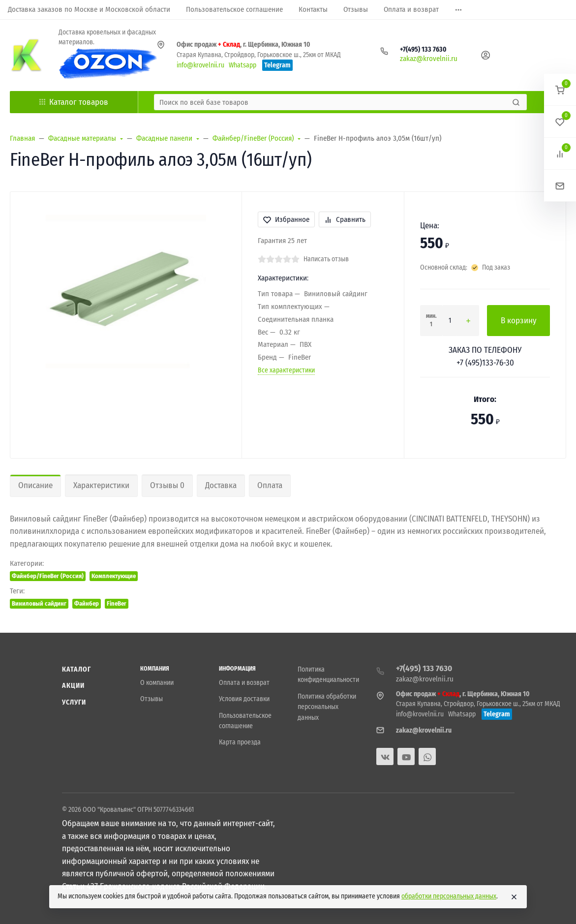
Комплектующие (114, 576)
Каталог (77, 669)
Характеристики (101, 485)
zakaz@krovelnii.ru (429, 59)
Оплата (270, 485)
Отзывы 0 (167, 485)
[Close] (514, 897)
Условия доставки (244, 699)
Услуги (74, 702)
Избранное (286, 219)
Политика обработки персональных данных (327, 707)
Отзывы (152, 699)
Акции (74, 686)
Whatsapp (243, 65)
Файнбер (87, 603)
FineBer (117, 603)
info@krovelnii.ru (200, 65)
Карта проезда (240, 742)
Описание (35, 485)
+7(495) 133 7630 (423, 49)
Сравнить (345, 219)
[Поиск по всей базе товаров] (332, 102)
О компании (157, 683)
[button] (560, 90)
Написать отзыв (326, 259)
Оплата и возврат (244, 683)
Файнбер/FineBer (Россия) (48, 576)
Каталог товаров (74, 102)
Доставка (221, 485)
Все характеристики (286, 370)
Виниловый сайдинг (39, 603)
